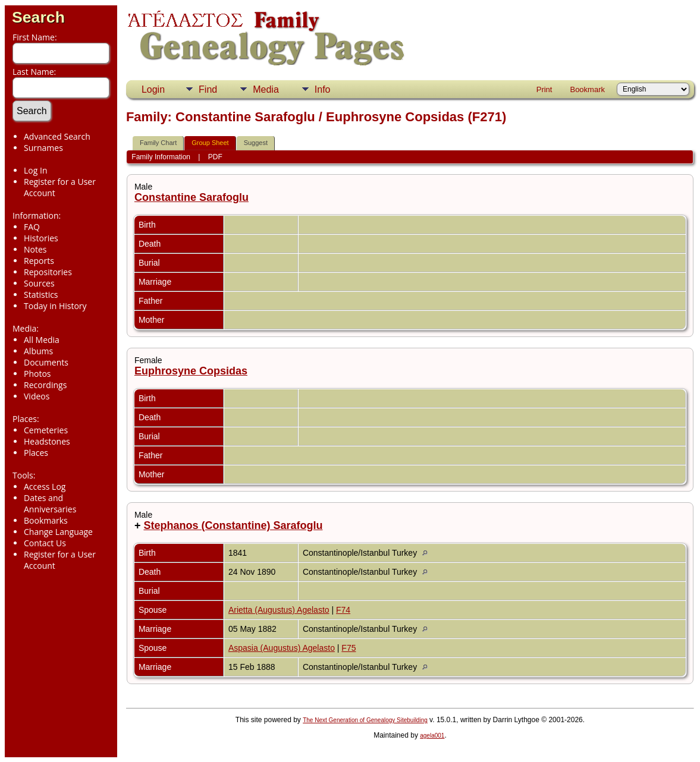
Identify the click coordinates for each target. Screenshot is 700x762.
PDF (215, 157)
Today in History (55, 306)
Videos (37, 396)
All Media (42, 340)
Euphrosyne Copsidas (191, 371)
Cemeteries (46, 430)
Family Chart (158, 143)
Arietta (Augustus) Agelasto (279, 610)
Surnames (43, 148)
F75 (349, 648)
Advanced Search (57, 136)
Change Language (58, 532)
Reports (39, 261)
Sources (39, 283)
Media (266, 89)
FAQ (32, 227)
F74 (343, 610)
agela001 (432, 736)
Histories (41, 238)
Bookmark (587, 89)
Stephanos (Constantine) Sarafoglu (233, 525)
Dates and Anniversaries (50, 503)
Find (208, 89)
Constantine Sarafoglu (192, 197)
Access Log (45, 487)
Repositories (48, 272)
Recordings (45, 385)
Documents (46, 362)
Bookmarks (46, 520)
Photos (37, 374)
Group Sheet (210, 143)
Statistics (41, 295)
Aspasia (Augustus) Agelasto (282, 648)
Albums (38, 351)
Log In (35, 170)
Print (544, 89)
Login (153, 89)
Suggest (256, 143)
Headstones (47, 441)
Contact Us (45, 543)
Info (323, 89)
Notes (35, 249)
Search (38, 17)
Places (36, 453)
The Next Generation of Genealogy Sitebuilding (365, 720)
